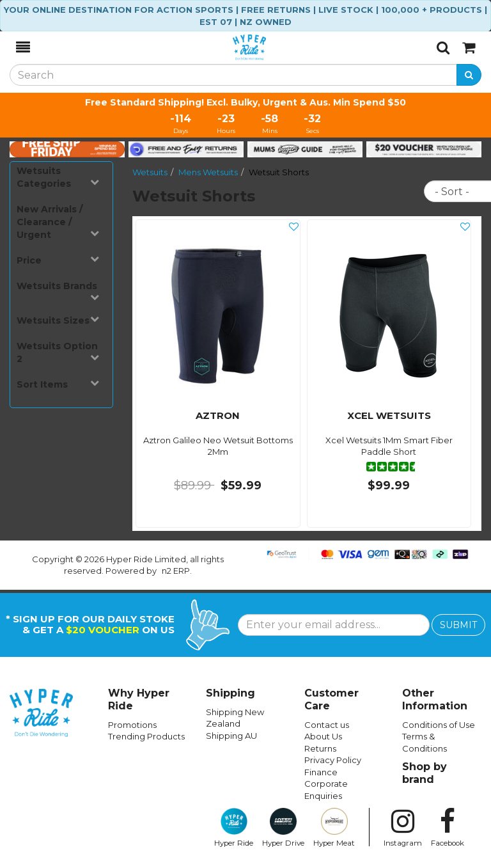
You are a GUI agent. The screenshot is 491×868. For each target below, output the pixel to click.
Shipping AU (231, 736)
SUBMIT (458, 625)
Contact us (327, 725)
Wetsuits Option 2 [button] (58, 352)
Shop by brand (425, 773)
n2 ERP (176, 571)
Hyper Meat (334, 828)
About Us (323, 736)
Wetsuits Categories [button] (58, 177)
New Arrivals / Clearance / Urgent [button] (58, 222)
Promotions (132, 725)
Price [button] (58, 260)
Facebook (448, 828)
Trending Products (146, 736)
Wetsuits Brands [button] (58, 291)
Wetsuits (150, 172)
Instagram (403, 828)
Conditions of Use (439, 725)
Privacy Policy (333, 760)
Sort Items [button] (58, 384)
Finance (321, 772)
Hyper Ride (234, 828)
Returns (320, 748)
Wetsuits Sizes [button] (58, 320)
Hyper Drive (283, 828)
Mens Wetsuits (208, 172)
